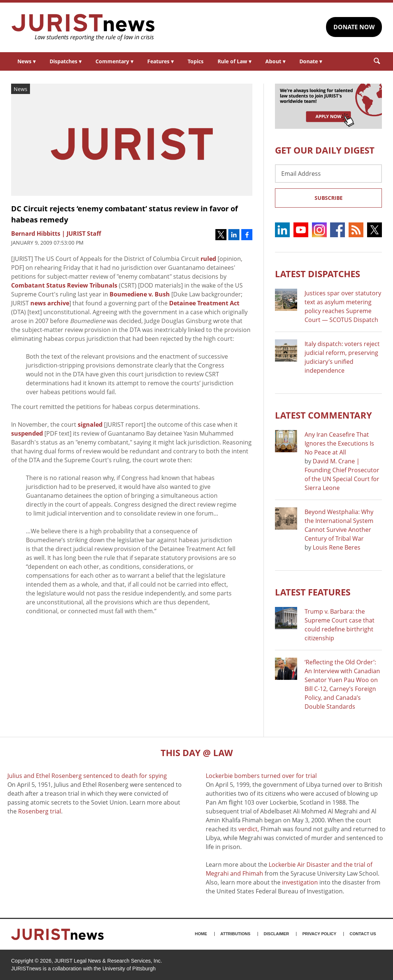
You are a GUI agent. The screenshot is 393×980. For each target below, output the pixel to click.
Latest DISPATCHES (318, 274)
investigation (300, 882)
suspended (27, 433)
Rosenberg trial (40, 811)
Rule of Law (234, 61)
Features (160, 61)
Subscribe (329, 198)
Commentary (114, 61)
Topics (196, 61)
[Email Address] (328, 174)
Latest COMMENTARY (323, 415)
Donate (311, 61)
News (26, 61)
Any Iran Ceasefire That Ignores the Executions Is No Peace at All (339, 443)
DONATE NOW (354, 27)
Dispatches (65, 61)
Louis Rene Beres (337, 547)
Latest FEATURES (313, 592)
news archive (50, 303)
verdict (248, 829)
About (275, 61)
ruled (208, 259)
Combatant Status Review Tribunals (64, 285)
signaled (90, 424)
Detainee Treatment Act (204, 303)
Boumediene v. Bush (140, 294)
